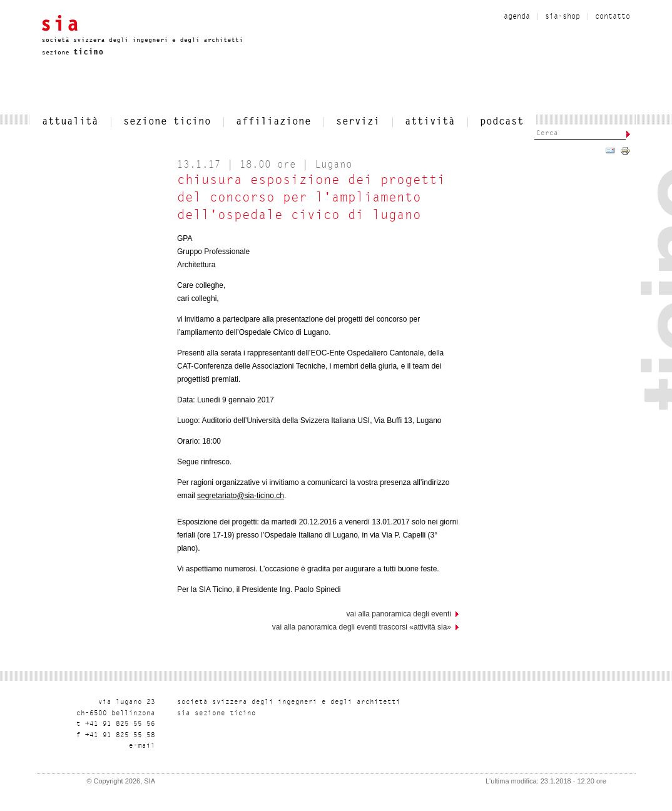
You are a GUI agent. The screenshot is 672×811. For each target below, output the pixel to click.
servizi (358, 122)
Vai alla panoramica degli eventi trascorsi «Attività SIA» (362, 627)
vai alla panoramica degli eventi (399, 614)
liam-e (142, 746)
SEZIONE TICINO (167, 122)
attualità (70, 122)
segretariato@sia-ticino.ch (241, 496)
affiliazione (273, 122)
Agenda (517, 17)
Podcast (502, 122)
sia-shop (563, 17)
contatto (613, 17)
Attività (430, 122)
